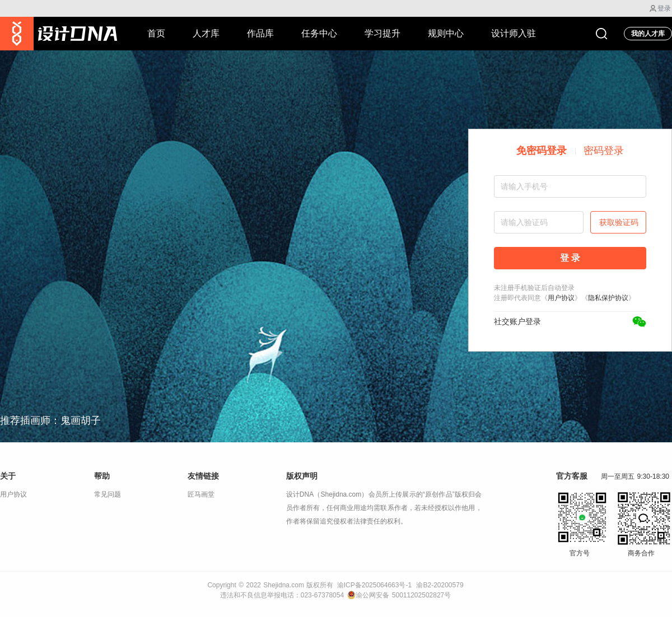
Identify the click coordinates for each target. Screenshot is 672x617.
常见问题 (108, 494)
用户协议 (561, 298)
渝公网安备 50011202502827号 (399, 595)
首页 (156, 33)
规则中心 (446, 33)
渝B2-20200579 (440, 585)
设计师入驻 (514, 33)
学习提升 (382, 33)
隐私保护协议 (608, 298)
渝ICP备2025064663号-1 (374, 585)
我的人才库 (648, 34)
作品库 (260, 33)
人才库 (206, 33)
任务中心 (319, 33)
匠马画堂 (201, 494)
